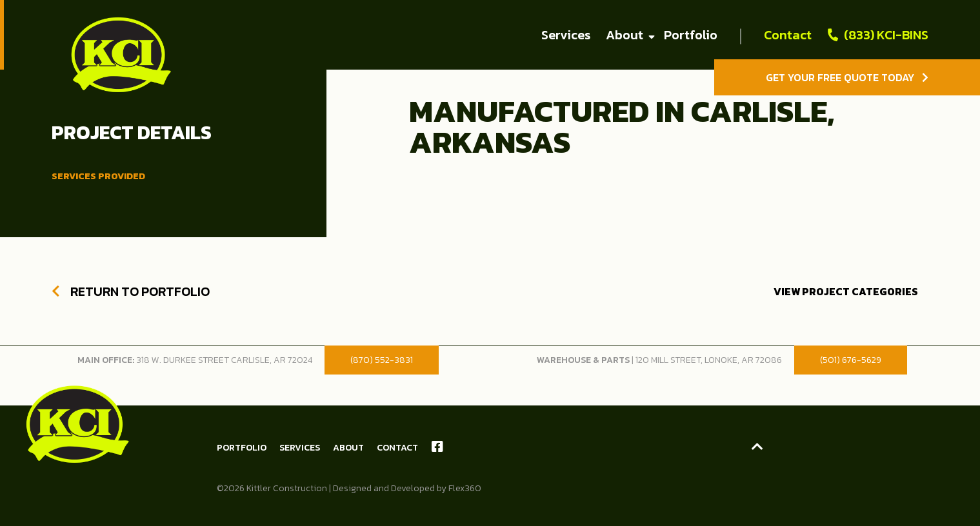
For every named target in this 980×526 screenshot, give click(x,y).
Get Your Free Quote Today (847, 77)
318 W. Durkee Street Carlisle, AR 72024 (224, 360)
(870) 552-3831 (382, 360)
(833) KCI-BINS (886, 35)
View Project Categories (846, 291)
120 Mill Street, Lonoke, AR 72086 (709, 360)
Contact (788, 35)
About (625, 35)
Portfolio (691, 35)
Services (566, 35)
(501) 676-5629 (851, 360)
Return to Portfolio (131, 291)
